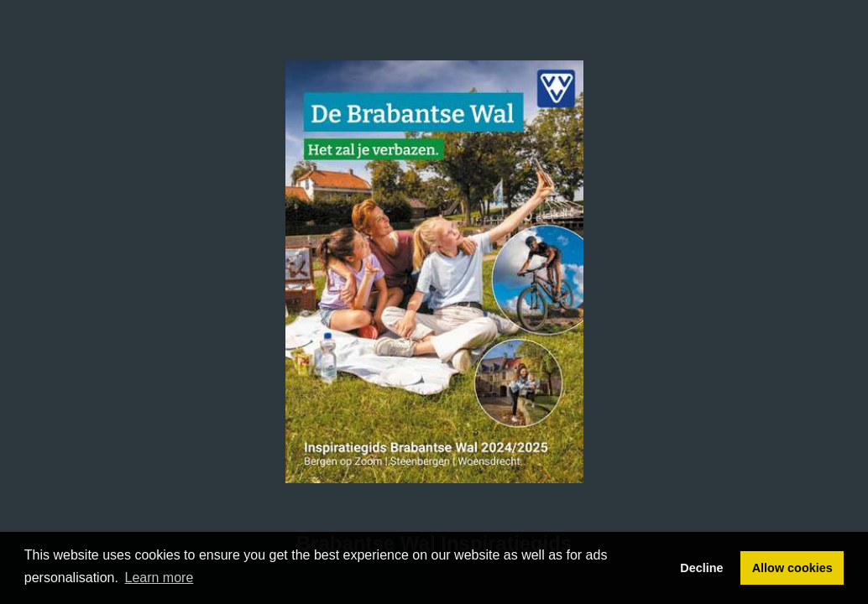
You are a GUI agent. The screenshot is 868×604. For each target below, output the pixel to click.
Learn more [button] (159, 578)
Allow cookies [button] (792, 568)
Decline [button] (701, 568)
